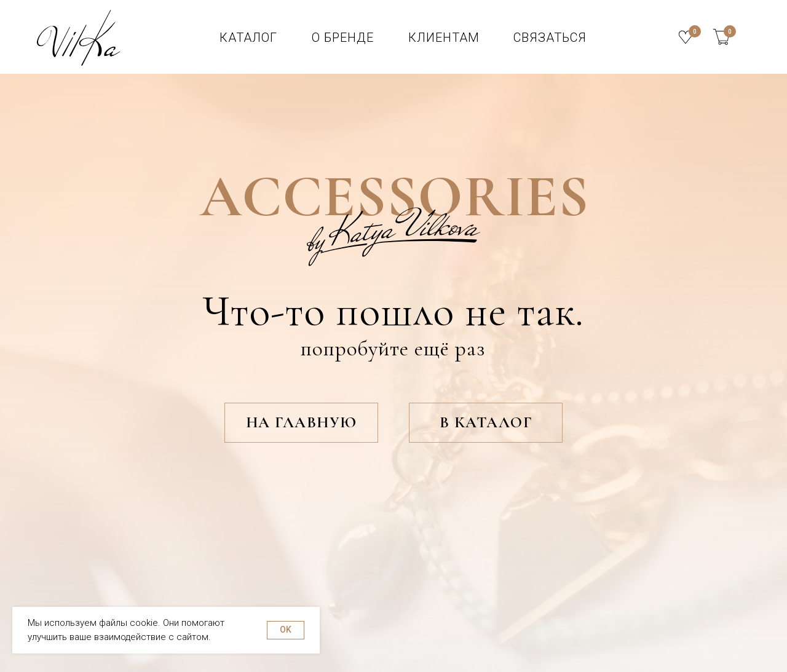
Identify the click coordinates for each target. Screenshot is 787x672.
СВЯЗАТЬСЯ (550, 38)
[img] (721, 37)
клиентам (444, 38)
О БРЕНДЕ (343, 38)
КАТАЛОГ (248, 38)
